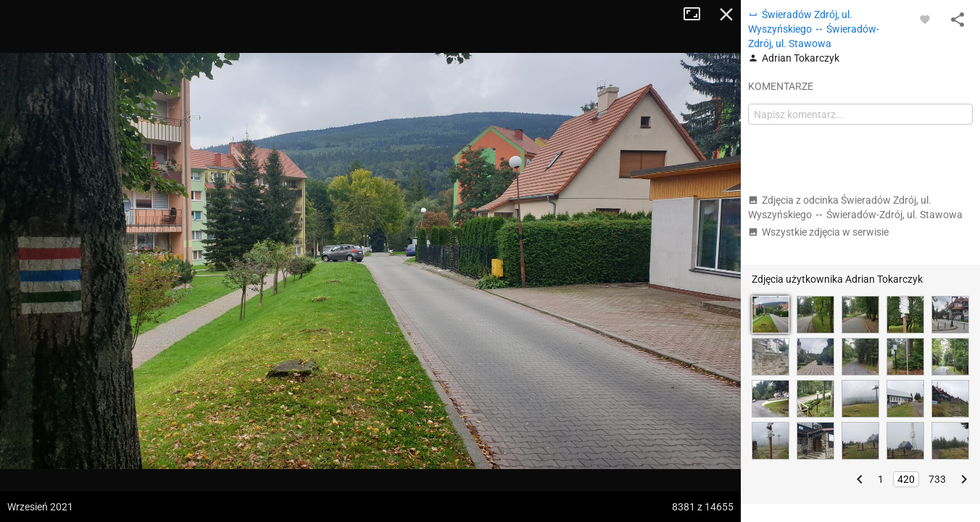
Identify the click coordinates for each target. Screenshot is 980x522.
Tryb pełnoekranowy (697, 14)
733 (937, 479)
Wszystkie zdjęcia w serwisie (818, 232)
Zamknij (726, 14)
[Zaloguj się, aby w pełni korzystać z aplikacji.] (925, 19)
